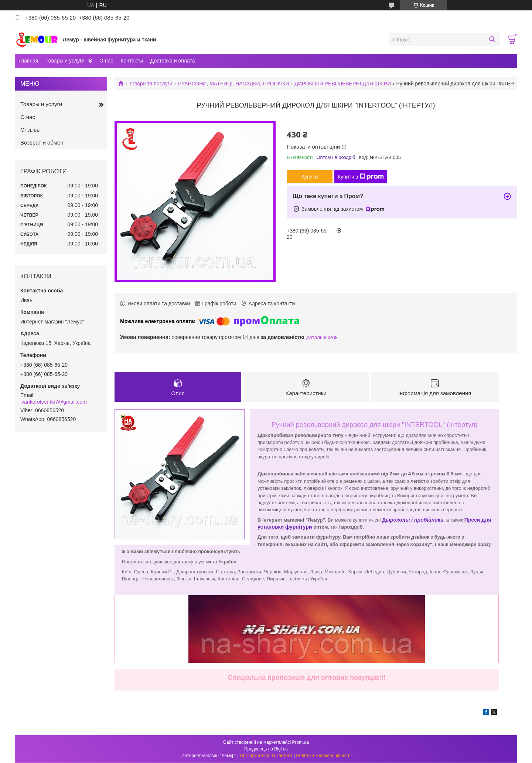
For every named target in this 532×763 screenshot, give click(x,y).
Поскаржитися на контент (266, 756)
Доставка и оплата (173, 61)
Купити (310, 177)
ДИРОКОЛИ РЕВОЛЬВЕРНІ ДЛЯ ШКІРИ (343, 84)
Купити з (361, 177)
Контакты (132, 61)
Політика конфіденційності (323, 756)
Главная (28, 61)
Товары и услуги (65, 61)
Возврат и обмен (42, 143)
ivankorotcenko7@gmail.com (54, 402)
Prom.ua (301, 743)
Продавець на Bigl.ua (266, 749)
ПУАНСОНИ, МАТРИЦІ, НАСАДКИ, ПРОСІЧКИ (233, 84)
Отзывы (30, 130)
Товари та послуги (150, 84)
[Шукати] (492, 40)
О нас (106, 61)
